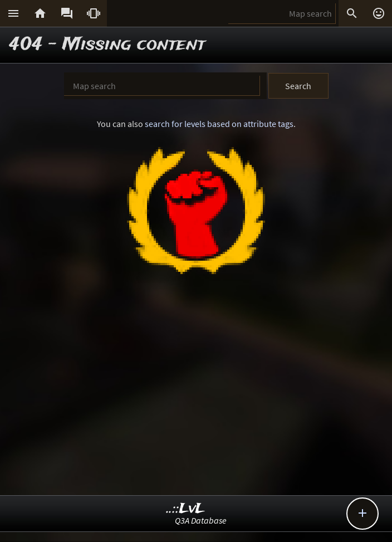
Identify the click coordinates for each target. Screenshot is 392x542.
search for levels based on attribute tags (219, 124)
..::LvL (186, 509)
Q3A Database (201, 520)
